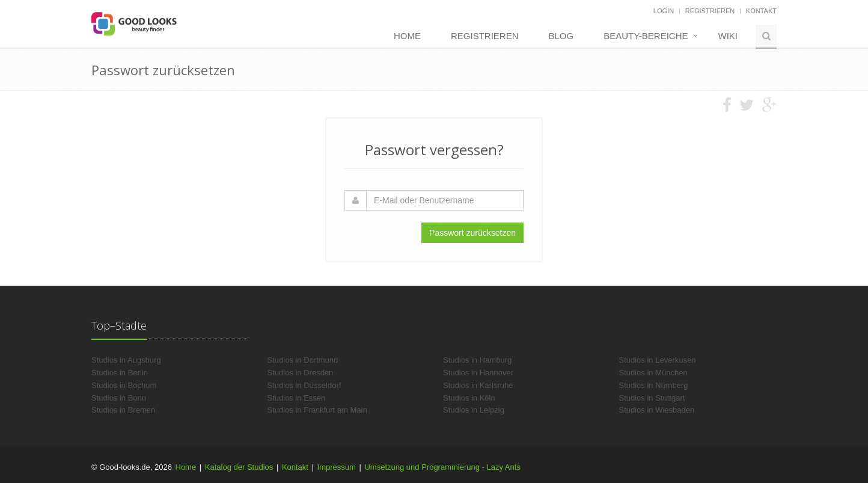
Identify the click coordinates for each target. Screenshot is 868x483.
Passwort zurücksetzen (472, 233)
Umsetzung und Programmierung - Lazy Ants (442, 467)
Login (664, 11)
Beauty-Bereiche (646, 36)
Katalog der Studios (239, 467)
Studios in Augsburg (126, 360)
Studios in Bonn (119, 398)
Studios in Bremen (123, 410)
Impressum (337, 467)
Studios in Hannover (478, 373)
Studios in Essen (297, 398)
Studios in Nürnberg (654, 385)
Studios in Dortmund (303, 360)
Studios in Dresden (301, 373)
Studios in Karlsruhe (478, 385)
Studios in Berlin (120, 373)
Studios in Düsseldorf (304, 385)
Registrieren (710, 11)
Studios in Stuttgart (652, 398)
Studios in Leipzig (474, 410)
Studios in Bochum (124, 385)
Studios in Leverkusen (658, 360)
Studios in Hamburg (477, 360)
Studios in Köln (469, 398)
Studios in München (653, 373)
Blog (561, 36)
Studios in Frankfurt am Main (317, 410)
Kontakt (761, 11)
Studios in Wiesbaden (657, 410)
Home (407, 36)
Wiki (728, 36)
